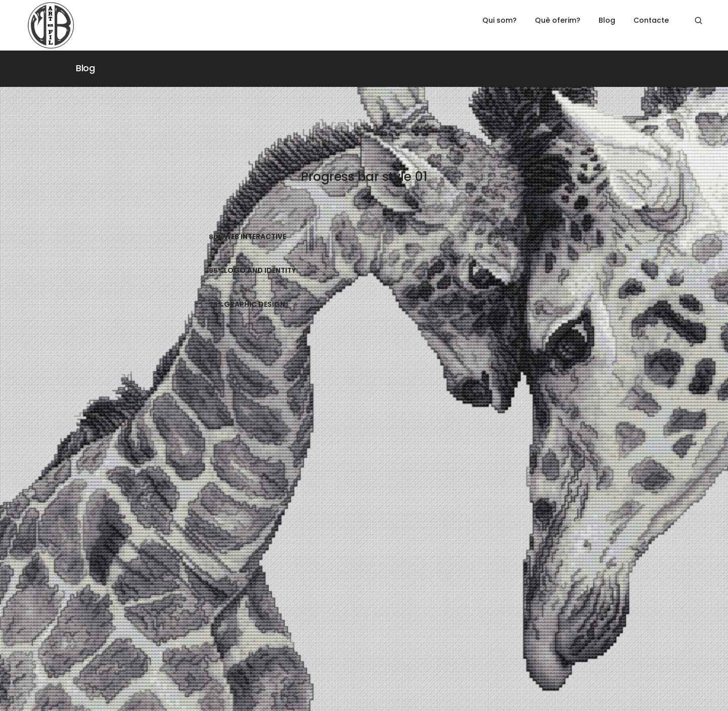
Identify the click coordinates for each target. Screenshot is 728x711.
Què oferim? (558, 20)
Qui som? (499, 20)
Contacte (651, 20)
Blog (607, 20)
